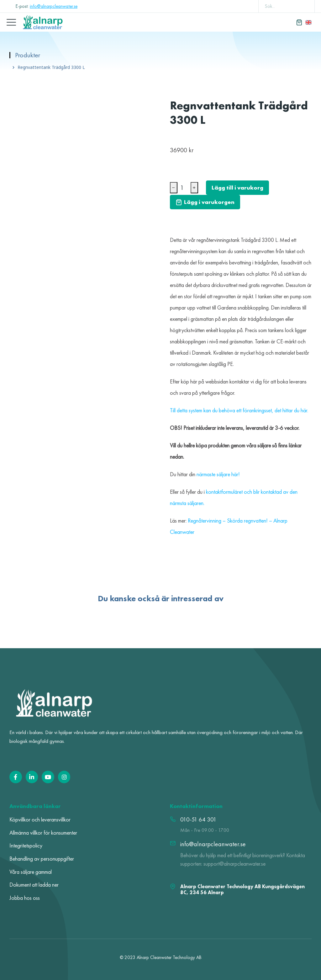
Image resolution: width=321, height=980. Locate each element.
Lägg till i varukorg (237, 188)
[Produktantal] (184, 188)
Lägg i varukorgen (205, 202)
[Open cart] (299, 22)
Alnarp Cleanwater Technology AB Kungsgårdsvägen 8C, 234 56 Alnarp (242, 889)
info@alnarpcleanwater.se (54, 6)
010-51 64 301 (198, 819)
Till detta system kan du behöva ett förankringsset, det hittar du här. (239, 410)
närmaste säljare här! (219, 474)
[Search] (305, 6)
